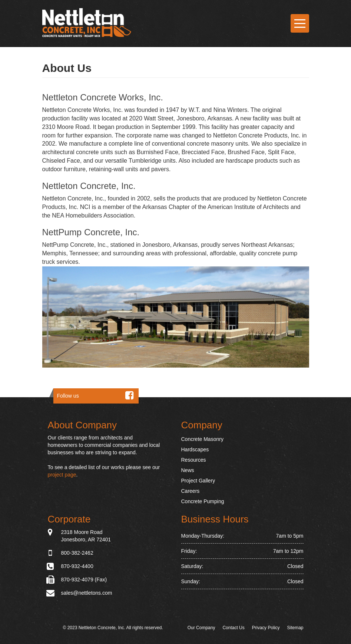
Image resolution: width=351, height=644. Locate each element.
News (188, 470)
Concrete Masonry (202, 439)
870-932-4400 (77, 566)
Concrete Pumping (203, 501)
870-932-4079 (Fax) (84, 580)
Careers (191, 491)
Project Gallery (198, 481)
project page (62, 475)
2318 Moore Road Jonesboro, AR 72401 (86, 535)
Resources (194, 460)
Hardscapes (195, 449)
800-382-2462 (77, 553)
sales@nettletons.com (87, 593)
